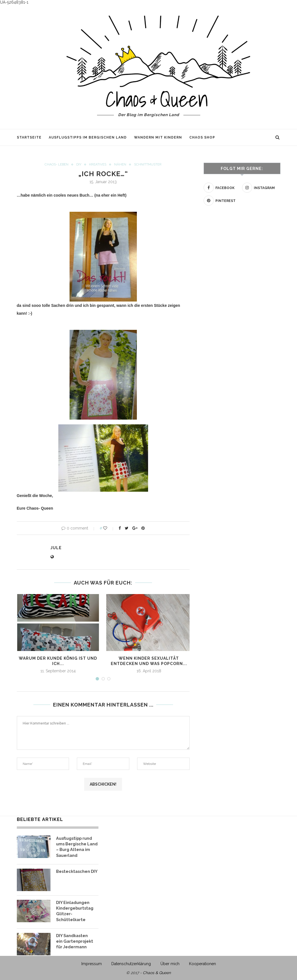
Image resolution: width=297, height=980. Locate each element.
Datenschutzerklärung (131, 962)
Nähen (120, 165)
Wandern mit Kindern (158, 137)
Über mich (170, 962)
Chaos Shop (202, 137)
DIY (79, 165)
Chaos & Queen (157, 971)
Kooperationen (202, 962)
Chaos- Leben (56, 165)
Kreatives (98, 165)
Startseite (29, 137)
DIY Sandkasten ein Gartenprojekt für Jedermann (74, 939)
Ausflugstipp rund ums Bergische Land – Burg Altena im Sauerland (77, 846)
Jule (56, 548)
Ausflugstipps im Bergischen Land (88, 137)
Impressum (92, 962)
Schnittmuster (148, 165)
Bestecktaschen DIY (76, 871)
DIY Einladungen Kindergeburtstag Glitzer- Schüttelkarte (74, 910)
